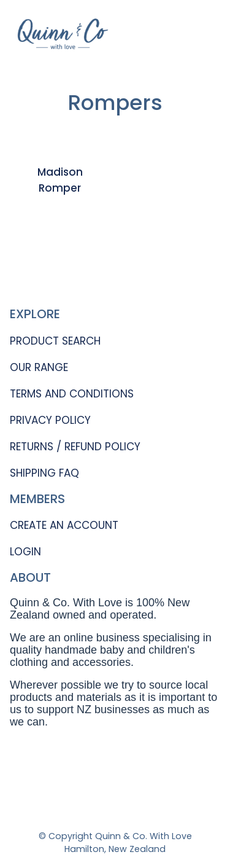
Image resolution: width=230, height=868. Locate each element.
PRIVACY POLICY (50, 420)
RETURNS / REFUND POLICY (75, 447)
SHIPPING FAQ (44, 473)
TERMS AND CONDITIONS (72, 394)
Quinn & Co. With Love (144, 836)
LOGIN (25, 552)
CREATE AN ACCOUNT (64, 525)
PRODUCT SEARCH (55, 341)
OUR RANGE (39, 367)
